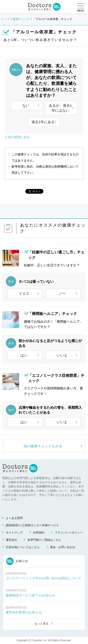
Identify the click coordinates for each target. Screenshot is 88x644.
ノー (62, 293)
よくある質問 (14, 518)
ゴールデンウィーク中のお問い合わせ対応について (43, 578)
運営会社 (11, 540)
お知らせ (17, 561)
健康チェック (21, 19)
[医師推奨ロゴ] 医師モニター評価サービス (32, 525)
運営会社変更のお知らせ (24, 612)
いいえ (62, 355)
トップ (5, 19)
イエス (24, 293)
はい (24, 355)
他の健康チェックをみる (43, 446)
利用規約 (39, 533)
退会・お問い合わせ (63, 547)
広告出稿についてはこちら (23, 547)
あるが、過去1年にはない (60, 108)
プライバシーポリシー (69, 533)
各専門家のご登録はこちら (44, 540)
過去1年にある (43, 122)
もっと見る (42, 624)
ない (26, 105)
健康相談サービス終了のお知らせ (30, 595)
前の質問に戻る (19, 137)
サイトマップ (14, 533)
